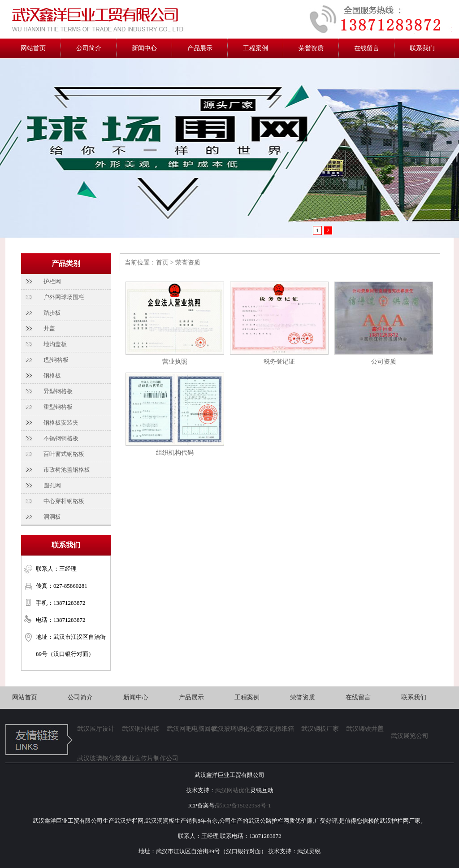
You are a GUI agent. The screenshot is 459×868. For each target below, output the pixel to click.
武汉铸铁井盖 (365, 729)
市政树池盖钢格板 (67, 470)
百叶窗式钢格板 (64, 454)
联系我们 (422, 48)
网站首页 (33, 48)
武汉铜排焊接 (141, 729)
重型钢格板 (58, 407)
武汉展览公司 (410, 736)
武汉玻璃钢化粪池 (234, 729)
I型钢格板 (56, 360)
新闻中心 (144, 48)
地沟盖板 (55, 344)
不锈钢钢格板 (61, 438)
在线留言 (367, 48)
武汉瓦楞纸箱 (275, 729)
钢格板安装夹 (61, 423)
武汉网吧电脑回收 (189, 729)
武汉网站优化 (233, 790)
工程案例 (255, 48)
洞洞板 (52, 517)
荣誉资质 (311, 48)
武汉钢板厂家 (320, 729)
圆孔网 (52, 485)
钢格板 (52, 375)
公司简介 (89, 48)
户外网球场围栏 (64, 297)
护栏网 (52, 281)
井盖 (49, 328)
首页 (162, 263)
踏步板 (52, 313)
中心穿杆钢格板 (64, 501)
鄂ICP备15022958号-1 (243, 805)
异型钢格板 (58, 391)
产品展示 (200, 48)
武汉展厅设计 (96, 729)
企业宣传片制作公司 (144, 758)
